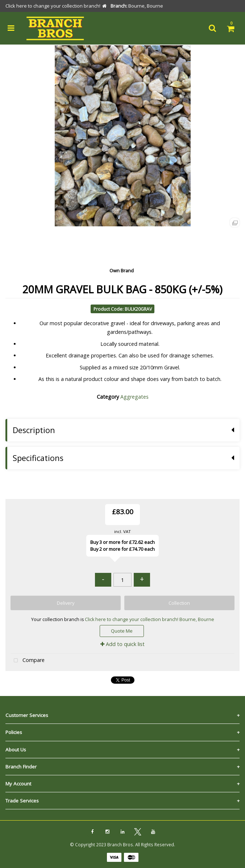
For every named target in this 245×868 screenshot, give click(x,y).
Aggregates (134, 397)
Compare (28, 661)
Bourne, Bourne (197, 619)
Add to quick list (122, 644)
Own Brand (122, 271)
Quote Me (122, 631)
